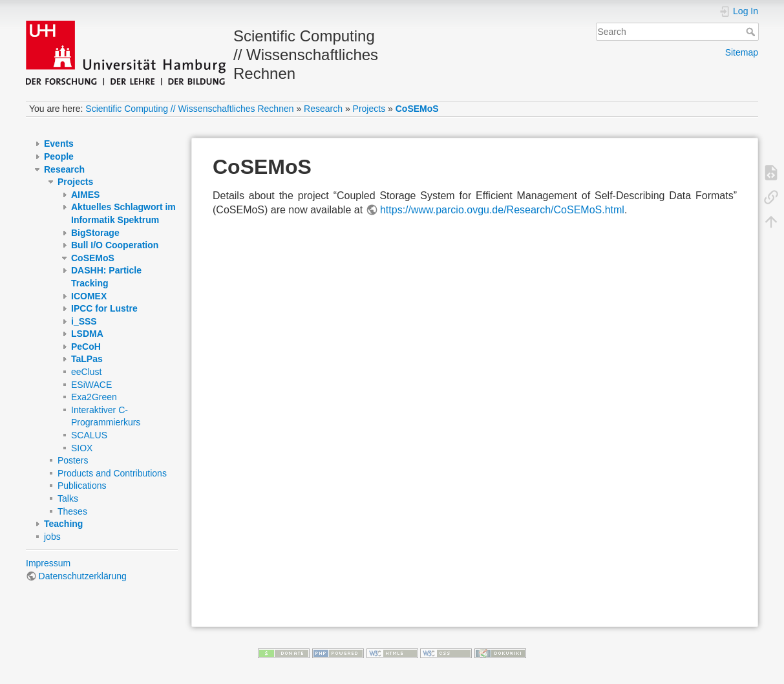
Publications (82, 486)
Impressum (48, 563)
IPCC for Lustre (104, 308)
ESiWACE (91, 385)
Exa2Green (94, 397)
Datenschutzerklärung (83, 576)
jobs (52, 537)
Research (323, 109)
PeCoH (86, 347)
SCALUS (89, 435)
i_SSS (84, 321)
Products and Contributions (112, 473)
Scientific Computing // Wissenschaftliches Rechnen (189, 109)
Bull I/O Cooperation (115, 245)
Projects (369, 109)
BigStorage (95, 233)
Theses (72, 511)
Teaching (63, 524)
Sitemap (742, 52)
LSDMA (87, 334)
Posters (73, 460)
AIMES (85, 195)
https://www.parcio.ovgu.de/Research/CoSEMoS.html (502, 210)
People (59, 156)
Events (59, 144)
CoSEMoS (417, 109)
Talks (68, 498)
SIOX (82, 448)
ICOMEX (89, 296)
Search (752, 32)
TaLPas (87, 359)
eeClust (86, 372)
